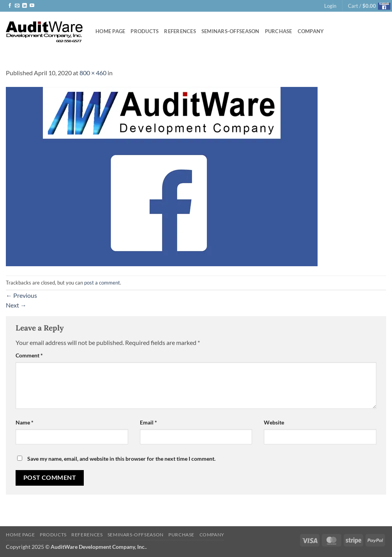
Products (145, 31)
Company (311, 31)
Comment (29, 355)
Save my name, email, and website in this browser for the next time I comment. (121, 459)
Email (148, 422)
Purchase (279, 31)
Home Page (110, 31)
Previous (21, 295)
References (180, 31)
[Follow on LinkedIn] (25, 6)
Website (274, 422)
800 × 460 (93, 73)
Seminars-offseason (230, 31)
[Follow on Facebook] (10, 6)
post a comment (102, 283)
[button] (330, 6)
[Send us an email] (17, 6)
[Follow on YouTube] (32, 6)
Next (16, 305)
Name (25, 422)
